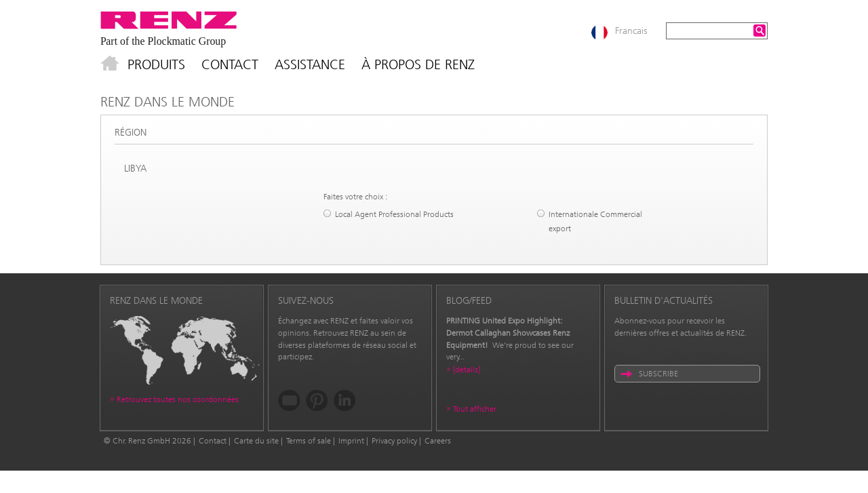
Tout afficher (475, 409)
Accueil (110, 64)
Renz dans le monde (167, 102)
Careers (438, 441)
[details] (467, 370)
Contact (230, 64)
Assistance (310, 64)
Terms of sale (309, 441)
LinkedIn (345, 400)
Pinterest (317, 400)
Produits (156, 64)
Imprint (351, 441)
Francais (631, 31)
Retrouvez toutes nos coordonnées (178, 399)
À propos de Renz (418, 64)
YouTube (289, 400)
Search (759, 31)
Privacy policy (394, 441)
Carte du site (256, 441)
